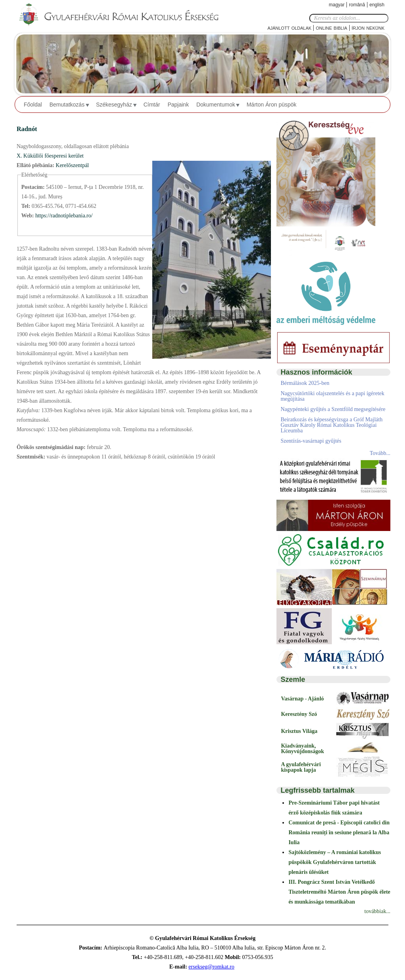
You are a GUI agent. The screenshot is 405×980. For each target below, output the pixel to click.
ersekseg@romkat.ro (212, 967)
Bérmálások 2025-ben (305, 383)
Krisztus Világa (299, 731)
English (377, 5)
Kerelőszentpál (72, 165)
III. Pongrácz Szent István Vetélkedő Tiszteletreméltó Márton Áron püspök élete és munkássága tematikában (339, 892)
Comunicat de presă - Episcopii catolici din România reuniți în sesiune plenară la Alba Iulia (339, 833)
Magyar (337, 5)
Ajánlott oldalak (289, 28)
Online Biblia (331, 28)
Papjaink (178, 105)
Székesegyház (114, 105)
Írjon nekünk (368, 28)
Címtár (152, 105)
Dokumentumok (216, 105)
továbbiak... (377, 911)
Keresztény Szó (299, 714)
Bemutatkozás (67, 105)
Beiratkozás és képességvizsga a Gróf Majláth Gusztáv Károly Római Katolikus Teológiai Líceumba (331, 425)
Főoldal (33, 105)
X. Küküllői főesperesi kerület (50, 156)
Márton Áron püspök (271, 105)
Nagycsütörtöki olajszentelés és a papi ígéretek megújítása (332, 396)
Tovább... (380, 453)
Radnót (27, 129)
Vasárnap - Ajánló (302, 699)
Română (357, 5)
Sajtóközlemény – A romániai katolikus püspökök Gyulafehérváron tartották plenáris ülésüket (335, 862)
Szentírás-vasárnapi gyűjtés (311, 441)
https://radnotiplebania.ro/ (64, 216)
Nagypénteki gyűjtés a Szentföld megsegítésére (333, 409)
